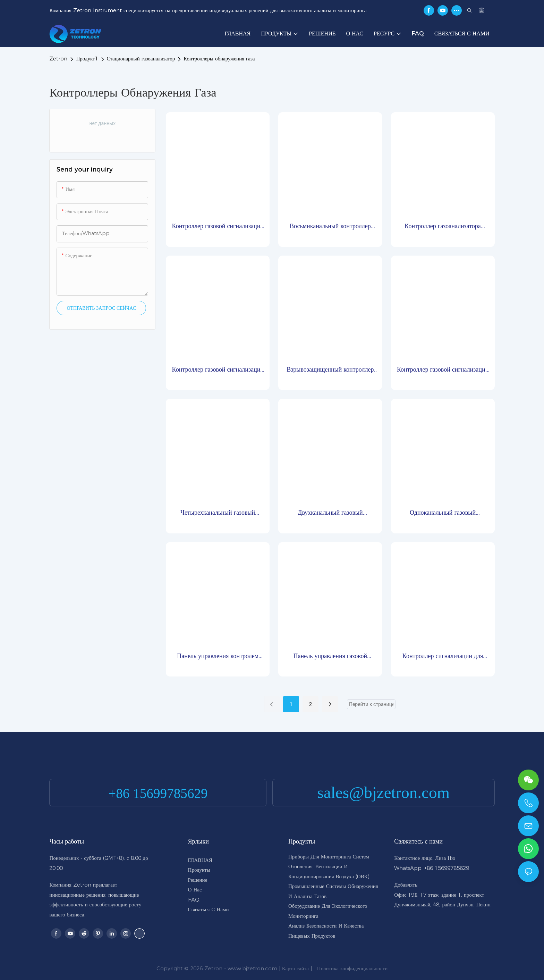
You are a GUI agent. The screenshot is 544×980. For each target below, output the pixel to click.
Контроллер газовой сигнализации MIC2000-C (218, 370)
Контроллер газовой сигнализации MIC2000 (218, 227)
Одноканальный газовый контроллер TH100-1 (443, 513)
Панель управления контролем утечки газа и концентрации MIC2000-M (218, 657)
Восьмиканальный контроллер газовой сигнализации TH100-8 (330, 227)
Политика (328, 968)
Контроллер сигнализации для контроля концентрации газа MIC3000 (443, 657)
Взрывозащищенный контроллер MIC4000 (330, 370)
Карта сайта (295, 968)
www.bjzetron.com (252, 968)
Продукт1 (87, 59)
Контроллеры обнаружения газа (219, 59)
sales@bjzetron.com (384, 792)
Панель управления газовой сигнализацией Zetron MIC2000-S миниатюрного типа (330, 657)
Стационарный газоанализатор (141, 59)
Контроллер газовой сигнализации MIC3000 (443, 370)
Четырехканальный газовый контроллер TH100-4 (218, 513)
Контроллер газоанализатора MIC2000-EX (443, 227)
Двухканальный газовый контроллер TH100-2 (330, 513)
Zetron (58, 59)
